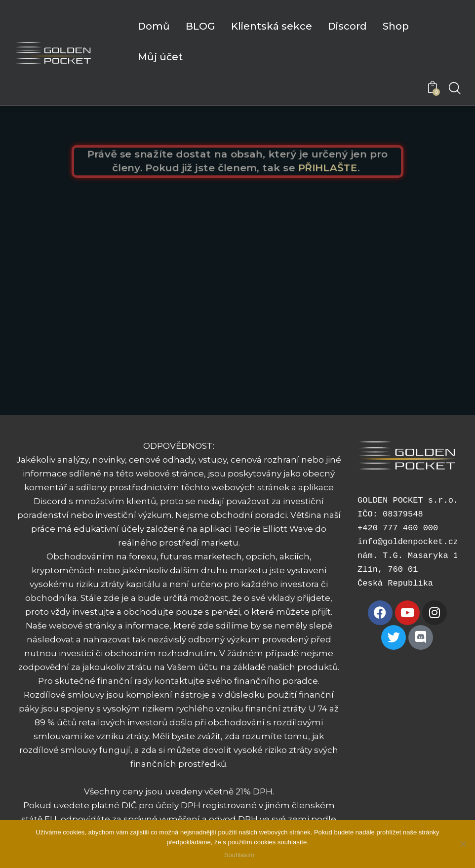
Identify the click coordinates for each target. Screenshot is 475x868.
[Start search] (454, 89)
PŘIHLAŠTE (332, 168)
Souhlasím (240, 855)
